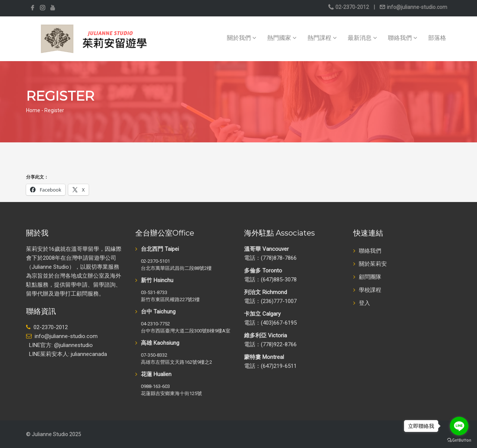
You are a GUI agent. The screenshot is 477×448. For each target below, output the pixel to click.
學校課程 (370, 290)
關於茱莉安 (373, 264)
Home (33, 110)
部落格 (437, 38)
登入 (364, 303)
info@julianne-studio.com (416, 7)
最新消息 (362, 38)
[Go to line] (459, 426)
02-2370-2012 (352, 7)
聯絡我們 (402, 38)
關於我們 (241, 38)
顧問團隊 (370, 277)
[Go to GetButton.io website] (459, 440)
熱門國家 (282, 38)
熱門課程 (322, 38)
